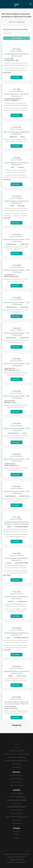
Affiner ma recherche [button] (17, 22)
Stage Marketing (17, 859)
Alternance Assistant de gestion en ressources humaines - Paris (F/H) (16, 703)
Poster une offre (17, 775)
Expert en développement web (17, 817)
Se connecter (16, 782)
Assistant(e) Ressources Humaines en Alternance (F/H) (17, 672)
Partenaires (17, 767)
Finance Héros (17, 764)
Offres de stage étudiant (16, 862)
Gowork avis (17, 803)
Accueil (16, 744)
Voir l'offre (17, 77)
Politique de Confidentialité (16, 757)
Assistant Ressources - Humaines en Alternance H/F (17, 95)
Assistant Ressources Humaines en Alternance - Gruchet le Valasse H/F (16, 523)
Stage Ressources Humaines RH (17, 854)
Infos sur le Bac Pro (16, 810)
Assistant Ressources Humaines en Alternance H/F (16, 55)
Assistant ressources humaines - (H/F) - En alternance (16, 240)
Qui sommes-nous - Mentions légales (17, 754)
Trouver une (16, 797)
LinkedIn (16, 838)
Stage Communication (16, 857)
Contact (17, 747)
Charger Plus (17, 725)
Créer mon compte (17, 785)
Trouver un (16, 793)
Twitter (16, 835)
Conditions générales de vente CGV (17, 761)
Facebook (16, 831)
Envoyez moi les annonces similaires (15, 29)
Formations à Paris (17, 813)
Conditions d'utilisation (17, 751)
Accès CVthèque (17, 779)
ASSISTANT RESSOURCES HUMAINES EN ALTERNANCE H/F (16, 133)
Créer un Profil (16, 820)
